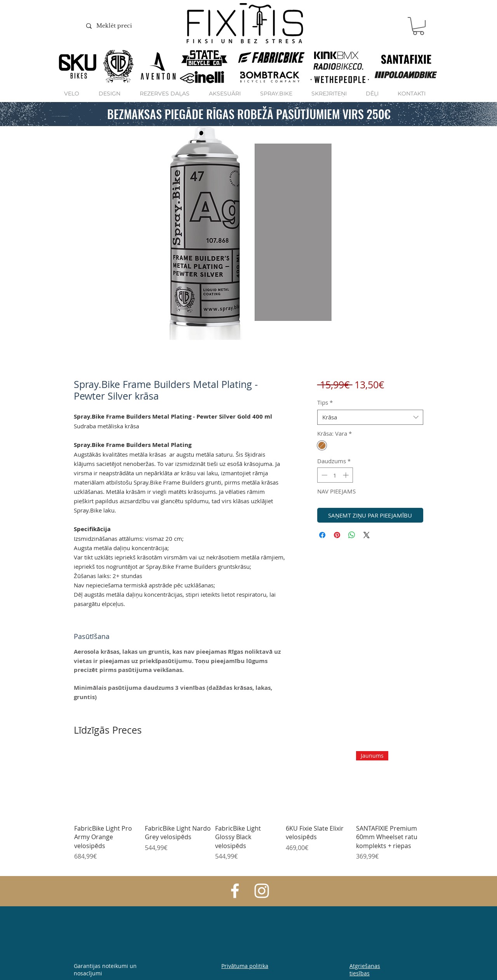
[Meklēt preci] (125, 26)
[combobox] (370, 417)
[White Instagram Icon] (262, 891)
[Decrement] (324, 475)
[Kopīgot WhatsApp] (352, 535)
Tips (325, 402)
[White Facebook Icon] (235, 891)
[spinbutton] (335, 475)
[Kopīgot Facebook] (322, 535)
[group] (248, 810)
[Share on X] (367, 535)
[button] (418, 26)
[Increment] (347, 475)
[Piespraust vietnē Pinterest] (337, 535)
